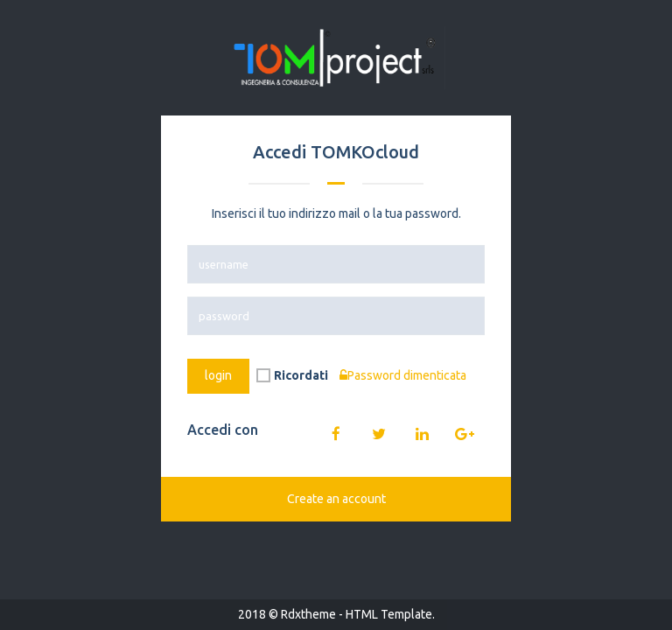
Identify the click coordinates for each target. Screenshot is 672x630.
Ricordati (301, 375)
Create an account (336, 499)
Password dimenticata (403, 375)
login (218, 375)
